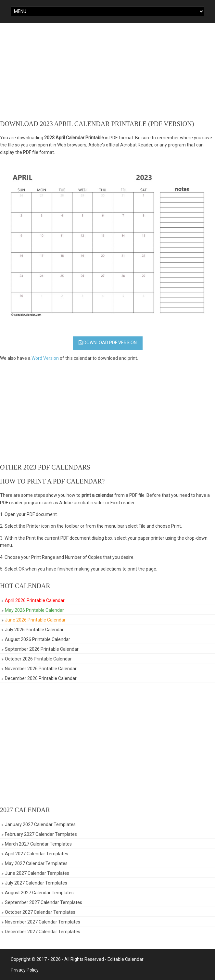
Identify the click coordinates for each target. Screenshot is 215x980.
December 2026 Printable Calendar (41, 678)
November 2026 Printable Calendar (41, 669)
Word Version (45, 358)
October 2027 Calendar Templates (40, 912)
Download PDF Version (108, 343)
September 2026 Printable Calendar (42, 649)
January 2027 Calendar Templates (40, 824)
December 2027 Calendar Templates (43, 932)
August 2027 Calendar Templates (39, 893)
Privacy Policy (25, 970)
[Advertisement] (107, 71)
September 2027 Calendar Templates (44, 902)
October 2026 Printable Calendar (38, 659)
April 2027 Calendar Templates (37, 854)
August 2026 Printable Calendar (38, 639)
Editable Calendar (126, 959)
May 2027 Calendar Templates (36, 863)
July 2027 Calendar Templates (36, 883)
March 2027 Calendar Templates (38, 844)
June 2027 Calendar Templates (37, 873)
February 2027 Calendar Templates (41, 834)
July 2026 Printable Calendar (34, 630)
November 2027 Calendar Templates (43, 922)
